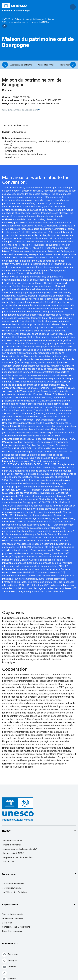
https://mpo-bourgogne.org (23, 110)
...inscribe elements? (12, 845)
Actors (51, 19)
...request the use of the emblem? (18, 857)
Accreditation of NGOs (21, 65)
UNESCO (6, 19)
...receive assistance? (12, 840)
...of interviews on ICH (12, 888)
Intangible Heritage (35, 19)
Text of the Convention (13, 914)
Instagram (10, 960)
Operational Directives (13, 918)
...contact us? (8, 861)
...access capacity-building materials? (19, 849)
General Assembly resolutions (16, 927)
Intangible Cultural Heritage (16, 10)
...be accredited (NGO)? (13, 853)
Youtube (9, 967)
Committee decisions (12, 931)
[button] (4, 27)
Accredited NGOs (46, 65)
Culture (18, 19)
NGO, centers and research (15, 22)
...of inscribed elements (13, 884)
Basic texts (7, 923)
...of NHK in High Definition (14, 892)
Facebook (10, 954)
